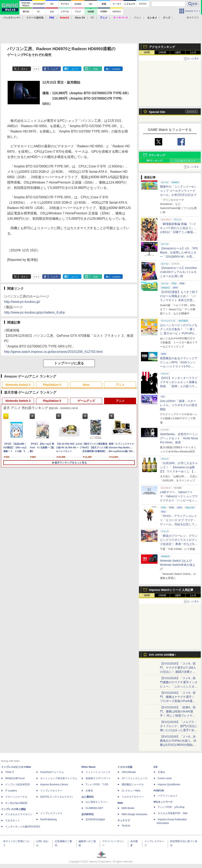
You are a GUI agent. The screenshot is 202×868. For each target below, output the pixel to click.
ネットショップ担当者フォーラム (59, 778)
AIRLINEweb (129, 772)
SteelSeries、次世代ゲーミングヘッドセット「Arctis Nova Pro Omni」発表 (179, 438)
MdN (120, 803)
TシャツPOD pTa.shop (171, 807)
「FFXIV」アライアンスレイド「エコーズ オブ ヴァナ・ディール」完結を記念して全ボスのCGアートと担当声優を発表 (179, 524)
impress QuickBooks (169, 784)
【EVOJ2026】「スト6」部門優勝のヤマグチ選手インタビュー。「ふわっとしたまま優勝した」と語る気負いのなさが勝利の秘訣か (179, 686)
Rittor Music (89, 767)
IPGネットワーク (163, 802)
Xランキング (157, 155)
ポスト (24, 69)
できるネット (13, 820)
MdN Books (128, 808)
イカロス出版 (125, 767)
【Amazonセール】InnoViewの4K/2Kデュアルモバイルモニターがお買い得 (178, 272)
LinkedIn (116, 69)
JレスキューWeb (131, 791)
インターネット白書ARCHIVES (23, 827)
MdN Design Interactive (134, 814)
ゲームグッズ (86, 401)
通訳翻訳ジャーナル (133, 784)
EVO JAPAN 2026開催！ (163, 655)
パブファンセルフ (168, 796)
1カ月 (193, 52)
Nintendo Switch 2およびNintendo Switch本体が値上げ (178, 565)
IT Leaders (11, 791)
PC (92, 18)
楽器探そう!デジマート (98, 778)
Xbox (86, 385)
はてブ (75, 69)
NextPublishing (48, 819)
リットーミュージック (98, 772)
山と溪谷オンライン (97, 802)
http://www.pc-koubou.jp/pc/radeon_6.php (34, 312)
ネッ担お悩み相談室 (16, 803)
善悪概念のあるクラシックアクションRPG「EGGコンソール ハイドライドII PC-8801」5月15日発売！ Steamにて (179, 366)
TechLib (126, 826)
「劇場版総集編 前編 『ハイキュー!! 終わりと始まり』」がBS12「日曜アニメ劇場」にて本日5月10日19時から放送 (179, 232)
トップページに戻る (69, 363)
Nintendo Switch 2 (18, 385)
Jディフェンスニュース (135, 778)
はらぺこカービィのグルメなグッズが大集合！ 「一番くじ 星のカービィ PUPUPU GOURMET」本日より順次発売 (179, 333)
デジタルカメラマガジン (19, 814)
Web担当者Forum (15, 778)
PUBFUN (159, 791)
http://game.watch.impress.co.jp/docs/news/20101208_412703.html (53, 352)
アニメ (120, 385)
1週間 (178, 52)
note (96, 69)
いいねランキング (186, 161)
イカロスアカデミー (133, 797)
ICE (156, 767)
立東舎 (89, 791)
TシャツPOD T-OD (97, 784)
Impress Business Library (54, 784)
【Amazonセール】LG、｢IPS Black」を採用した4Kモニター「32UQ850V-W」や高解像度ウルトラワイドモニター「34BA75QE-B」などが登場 (179, 257)
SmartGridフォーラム (52, 772)
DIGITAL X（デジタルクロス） (57, 797)
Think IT (10, 772)
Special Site (157, 112)
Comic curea (165, 778)
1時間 (147, 52)
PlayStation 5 (52, 385)
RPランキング (154, 161)
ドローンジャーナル (16, 797)
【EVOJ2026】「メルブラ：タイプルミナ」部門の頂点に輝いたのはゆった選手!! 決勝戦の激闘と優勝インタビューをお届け (179, 730)
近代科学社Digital (95, 819)
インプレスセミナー (51, 791)
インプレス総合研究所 (18, 784)
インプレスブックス (51, 813)
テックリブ (124, 820)
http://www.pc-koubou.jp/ (22, 302)
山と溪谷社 (88, 797)
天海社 (161, 772)
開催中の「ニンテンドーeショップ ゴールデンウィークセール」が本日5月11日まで (178, 191)
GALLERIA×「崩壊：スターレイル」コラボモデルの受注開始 (179, 405)
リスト (36, 69)
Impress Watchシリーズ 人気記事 (171, 590)
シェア (54, 69)
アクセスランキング (162, 47)
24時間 (162, 52)
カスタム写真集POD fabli (173, 813)
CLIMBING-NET (94, 808)
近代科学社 (88, 814)
